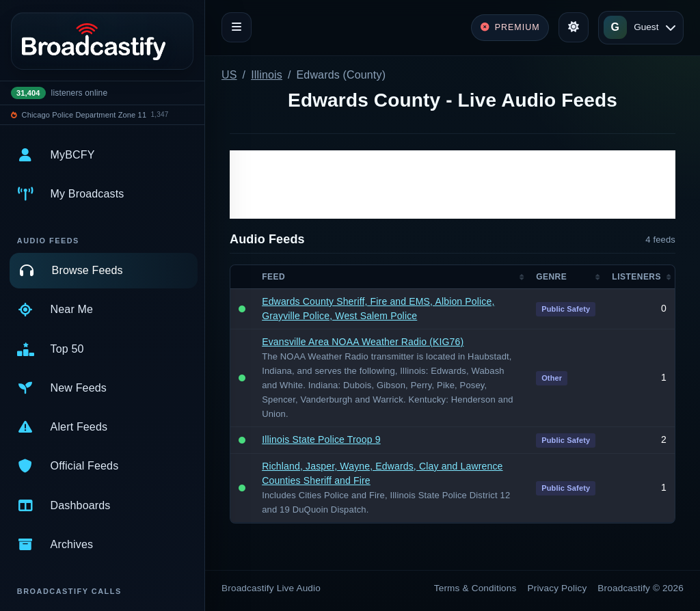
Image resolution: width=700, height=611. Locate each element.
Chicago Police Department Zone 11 (84, 115)
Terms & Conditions (475, 588)
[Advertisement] (453, 185)
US (229, 75)
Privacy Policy (557, 588)
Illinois (267, 75)
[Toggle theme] (574, 27)
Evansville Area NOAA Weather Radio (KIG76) (363, 342)
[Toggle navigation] (237, 27)
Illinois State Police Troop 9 (321, 439)
